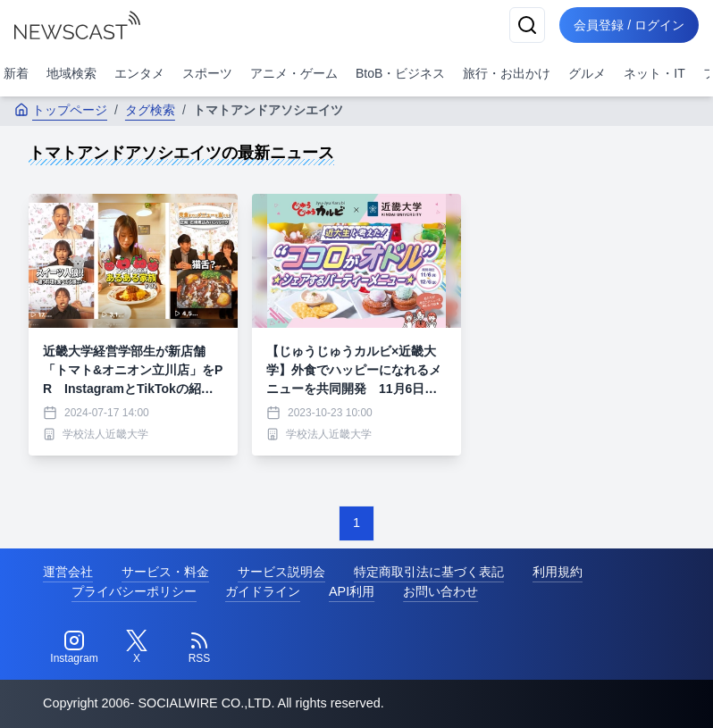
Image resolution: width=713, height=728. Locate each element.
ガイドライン (263, 591)
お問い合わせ (440, 591)
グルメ (587, 73)
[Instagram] (74, 648)
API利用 (352, 591)
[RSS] (199, 648)
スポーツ (207, 73)
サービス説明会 (281, 572)
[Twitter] (137, 648)
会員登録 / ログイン (629, 25)
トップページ (61, 110)
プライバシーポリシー (134, 591)
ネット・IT (654, 73)
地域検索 (71, 73)
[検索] (527, 25)
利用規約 (558, 572)
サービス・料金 (165, 572)
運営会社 (68, 572)
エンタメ (139, 73)
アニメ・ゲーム (294, 73)
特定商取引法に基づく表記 (429, 572)
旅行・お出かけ (507, 73)
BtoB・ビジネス (400, 73)
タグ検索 (150, 110)
